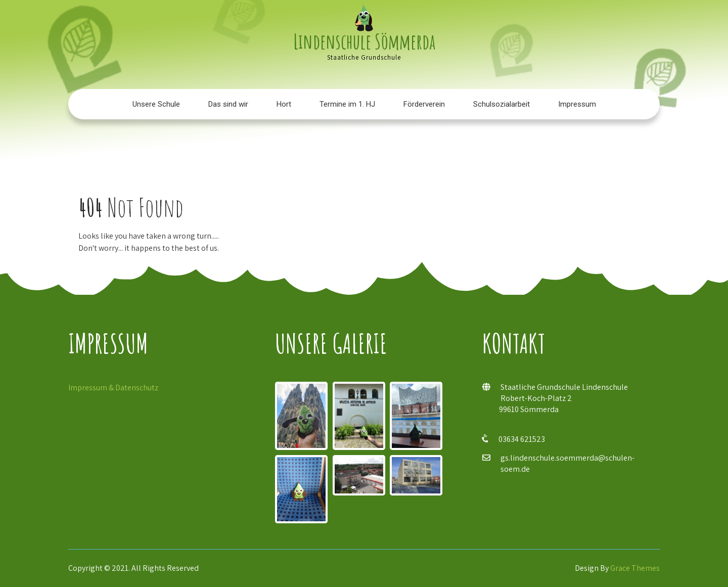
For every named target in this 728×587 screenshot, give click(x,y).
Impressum (577, 104)
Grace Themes (635, 568)
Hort (284, 104)
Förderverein (424, 104)
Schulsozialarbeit (502, 104)
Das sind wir (228, 104)
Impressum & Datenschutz (113, 388)
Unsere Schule (156, 104)
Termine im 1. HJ (347, 104)
